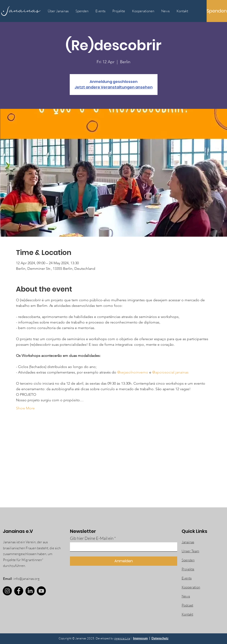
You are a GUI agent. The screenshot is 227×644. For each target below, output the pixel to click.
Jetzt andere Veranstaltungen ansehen (114, 87)
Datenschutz (160, 638)
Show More (25, 408)
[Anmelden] (124, 561)
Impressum (140, 638)
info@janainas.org (27, 579)
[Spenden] (217, 11)
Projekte (188, 569)
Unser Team (190, 551)
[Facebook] (19, 591)
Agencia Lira (122, 638)
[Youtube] (41, 591)
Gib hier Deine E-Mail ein (92, 538)
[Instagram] (7, 591)
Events (187, 578)
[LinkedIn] (30, 591)
